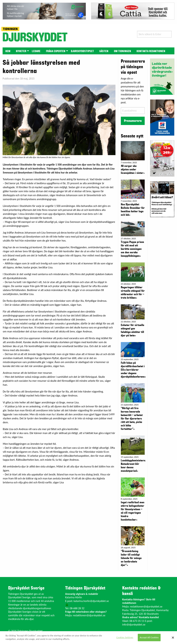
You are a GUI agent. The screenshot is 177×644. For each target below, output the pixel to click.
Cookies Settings (125, 637)
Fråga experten (56, 51)
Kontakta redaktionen (151, 51)
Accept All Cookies (149, 637)
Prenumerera (133, 121)
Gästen (104, 51)
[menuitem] (8, 51)
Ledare (36, 51)
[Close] (173, 638)
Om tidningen (122, 51)
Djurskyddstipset (82, 51)
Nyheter (21, 51)
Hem (8, 51)
